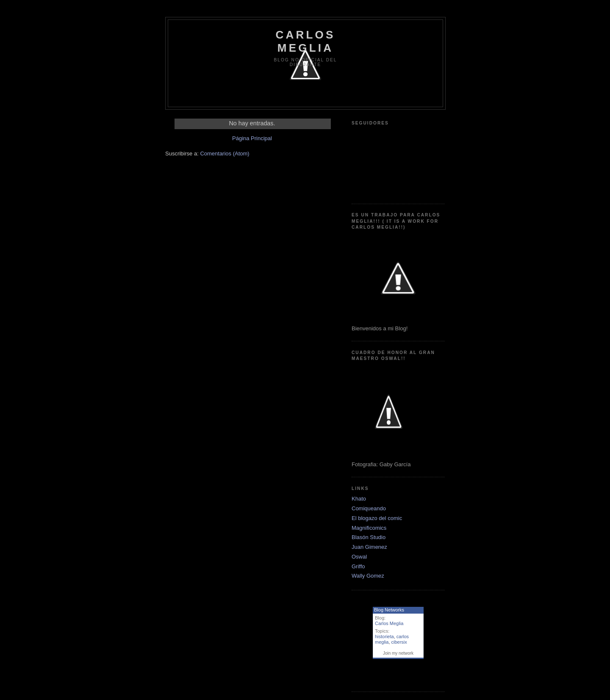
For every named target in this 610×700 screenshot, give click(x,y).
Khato (359, 499)
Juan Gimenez (369, 547)
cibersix (399, 642)
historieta (384, 636)
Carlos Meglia (389, 623)
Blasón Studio (369, 537)
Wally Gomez (368, 576)
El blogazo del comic (377, 518)
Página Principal (252, 138)
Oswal (359, 557)
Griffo (358, 566)
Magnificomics (369, 528)
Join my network (398, 653)
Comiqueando (369, 508)
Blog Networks (389, 610)
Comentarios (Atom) (225, 154)
